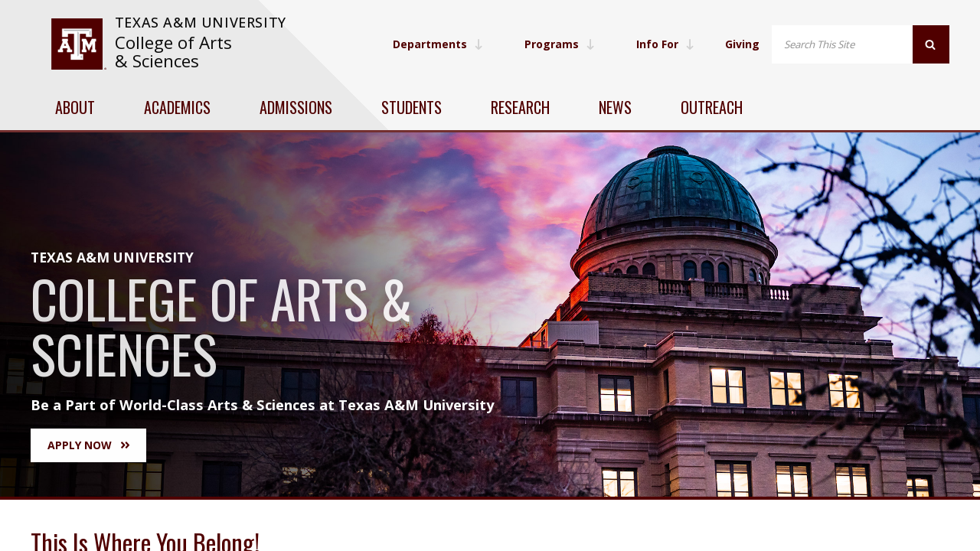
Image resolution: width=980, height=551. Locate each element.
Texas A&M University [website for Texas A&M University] (201, 22)
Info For (665, 44)
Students (412, 107)
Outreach (712, 107)
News (615, 107)
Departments (438, 44)
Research (520, 107)
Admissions (296, 107)
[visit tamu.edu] (78, 44)
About (75, 107)
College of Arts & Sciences (173, 52)
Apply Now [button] (88, 445)
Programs (560, 44)
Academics (177, 107)
